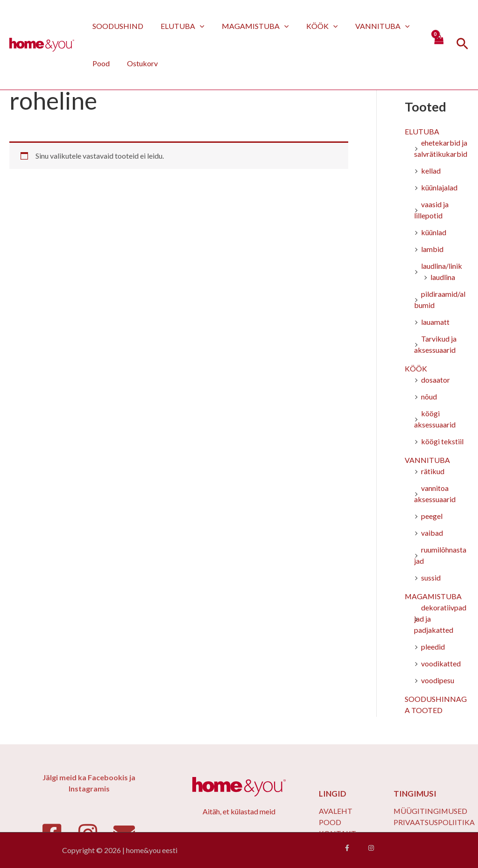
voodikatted (441, 664)
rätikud (433, 472)
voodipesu (438, 681)
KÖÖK (313, 26)
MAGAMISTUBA (249, 26)
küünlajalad (439, 188)
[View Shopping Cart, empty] (438, 45)
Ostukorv (139, 63)
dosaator (436, 380)
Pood (100, 63)
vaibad (432, 533)
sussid (431, 578)
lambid (432, 249)
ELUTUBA (179, 26)
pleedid (433, 647)
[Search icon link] (462, 45)
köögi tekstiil (442, 442)
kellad (431, 171)
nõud (429, 397)
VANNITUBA (371, 26)
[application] (196, 26)
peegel (432, 516)
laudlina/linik (442, 266)
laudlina (443, 277)
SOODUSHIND (116, 26)
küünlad (434, 233)
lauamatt (435, 322)
